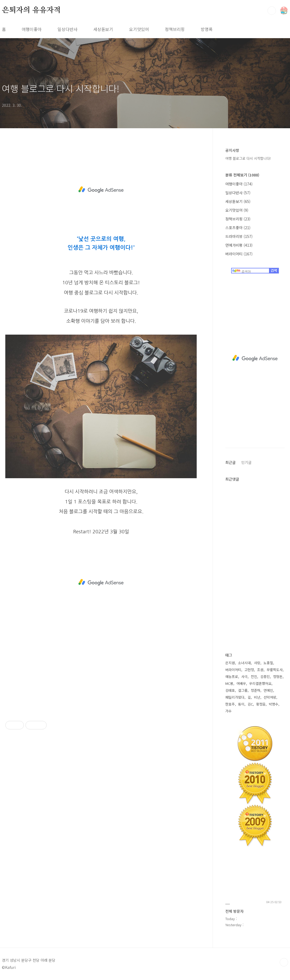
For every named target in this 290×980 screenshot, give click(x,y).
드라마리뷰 (239, 236)
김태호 (230, 690)
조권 (260, 670)
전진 (254, 677)
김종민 (265, 677)
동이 (241, 704)
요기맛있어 (139, 29)
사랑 (257, 663)
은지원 (230, 663)
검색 (272, 11)
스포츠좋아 (238, 228)
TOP (284, 962)
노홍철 (268, 663)
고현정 (249, 670)
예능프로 (232, 677)
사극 (244, 677)
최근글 (230, 462)
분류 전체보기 (242, 175)
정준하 (256, 690)
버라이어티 (239, 254)
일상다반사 (67, 29)
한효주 (230, 704)
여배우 (241, 683)
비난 (257, 697)
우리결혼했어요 (260, 683)
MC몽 (229, 683)
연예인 (268, 690)
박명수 (274, 704)
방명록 (207, 29)
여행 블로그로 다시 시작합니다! (61, 88)
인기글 (246, 462)
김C (250, 704)
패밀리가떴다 (235, 697)
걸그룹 (243, 690)
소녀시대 (244, 663)
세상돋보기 (103, 29)
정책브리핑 (175, 29)
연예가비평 (239, 245)
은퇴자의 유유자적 (31, 10)
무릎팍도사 (275, 670)
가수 (229, 711)
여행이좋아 (32, 29)
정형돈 (278, 677)
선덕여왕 (270, 697)
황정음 (261, 704)
